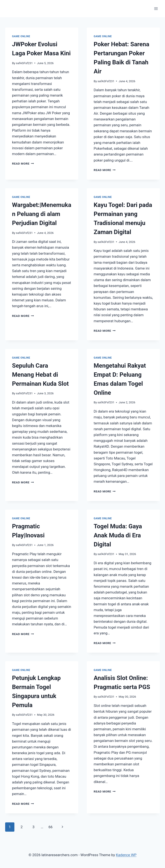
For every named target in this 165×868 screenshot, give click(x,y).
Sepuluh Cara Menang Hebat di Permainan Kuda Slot (40, 375)
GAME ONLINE (21, 36)
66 (50, 827)
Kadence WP (126, 855)
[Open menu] (156, 8)
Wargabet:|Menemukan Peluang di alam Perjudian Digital (42, 214)
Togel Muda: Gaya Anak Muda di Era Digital (118, 535)
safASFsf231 (24, 63)
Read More (23, 163)
